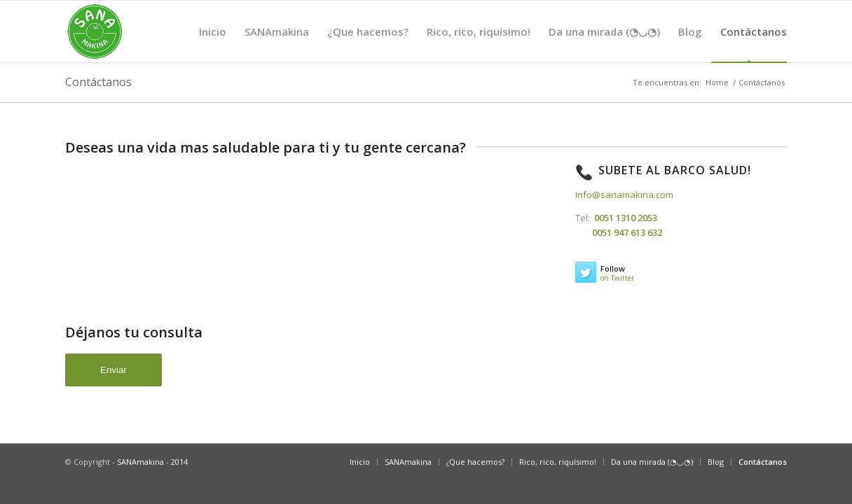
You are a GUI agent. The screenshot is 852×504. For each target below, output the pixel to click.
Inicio (213, 43)
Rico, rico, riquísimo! (479, 43)
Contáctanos (749, 43)
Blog (690, 43)
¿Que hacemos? (368, 43)
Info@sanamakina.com (624, 195)
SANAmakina (277, 43)
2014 (179, 462)
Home (717, 82)
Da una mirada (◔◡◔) (604, 43)
